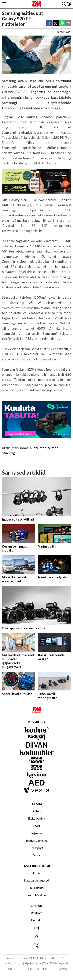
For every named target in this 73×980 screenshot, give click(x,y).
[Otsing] (64, 4)
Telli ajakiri (36, 888)
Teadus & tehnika (36, 840)
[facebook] (49, 24)
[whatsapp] (62, 24)
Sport (37, 826)
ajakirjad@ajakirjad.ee (29, 963)
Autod (36, 811)
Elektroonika (36, 818)
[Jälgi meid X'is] (36, 946)
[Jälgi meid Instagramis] (36, 928)
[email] (68, 24)
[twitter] (56, 24)
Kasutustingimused (36, 880)
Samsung (8, 453)
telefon (53, 448)
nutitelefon (38, 448)
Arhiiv (36, 873)
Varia (37, 855)
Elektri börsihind (37, 895)
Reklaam (37, 913)
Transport (36, 848)
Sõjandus (36, 833)
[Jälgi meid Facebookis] (36, 937)
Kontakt (36, 920)
